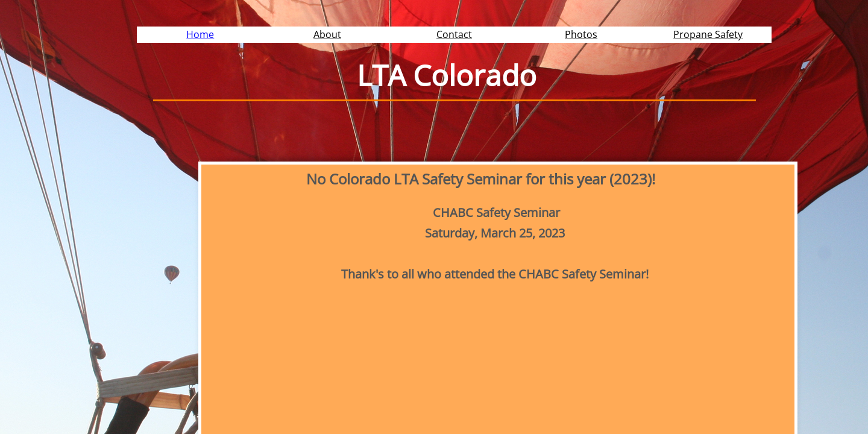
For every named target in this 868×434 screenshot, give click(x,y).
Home (200, 34)
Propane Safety (708, 34)
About (327, 34)
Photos (581, 34)
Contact (454, 34)
